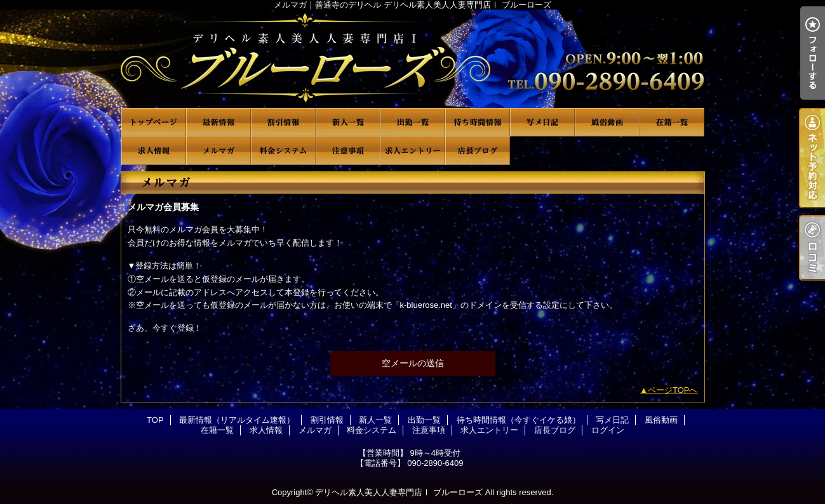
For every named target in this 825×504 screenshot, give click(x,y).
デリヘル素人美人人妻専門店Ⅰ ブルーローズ (399, 492)
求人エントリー (413, 151)
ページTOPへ (673, 390)
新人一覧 (348, 122)
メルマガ (218, 151)
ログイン (608, 430)
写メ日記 (542, 122)
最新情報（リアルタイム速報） (218, 122)
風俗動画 (607, 122)
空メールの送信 (413, 363)
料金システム (283, 151)
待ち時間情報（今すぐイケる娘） (478, 122)
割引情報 (283, 122)
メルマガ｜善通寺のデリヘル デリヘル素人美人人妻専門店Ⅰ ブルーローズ (413, 59)
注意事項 (348, 151)
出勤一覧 (413, 122)
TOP (154, 122)
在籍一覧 (672, 122)
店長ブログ (478, 151)
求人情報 (154, 151)
